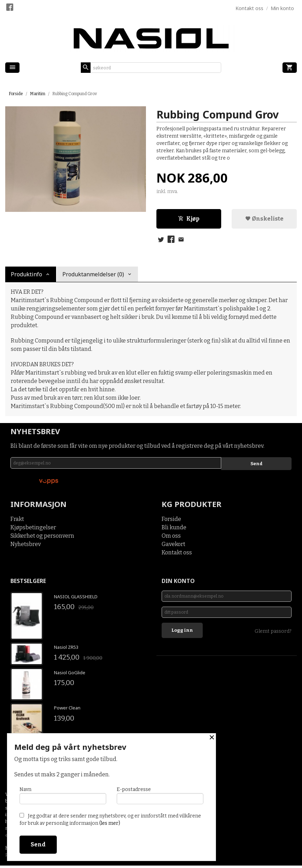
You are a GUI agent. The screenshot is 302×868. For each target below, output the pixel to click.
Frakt (17, 521)
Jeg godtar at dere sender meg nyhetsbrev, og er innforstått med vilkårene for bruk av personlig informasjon (110, 820)
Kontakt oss (177, 555)
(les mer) (110, 823)
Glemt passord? (273, 638)
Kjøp (189, 219)
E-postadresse (160, 794)
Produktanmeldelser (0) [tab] (93, 276)
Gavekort (173, 546)
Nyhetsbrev (26, 546)
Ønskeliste (264, 219)
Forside (16, 94)
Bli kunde (174, 529)
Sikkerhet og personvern (42, 538)
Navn (63, 794)
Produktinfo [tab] (26, 276)
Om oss (171, 538)
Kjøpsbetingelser (33, 529)
